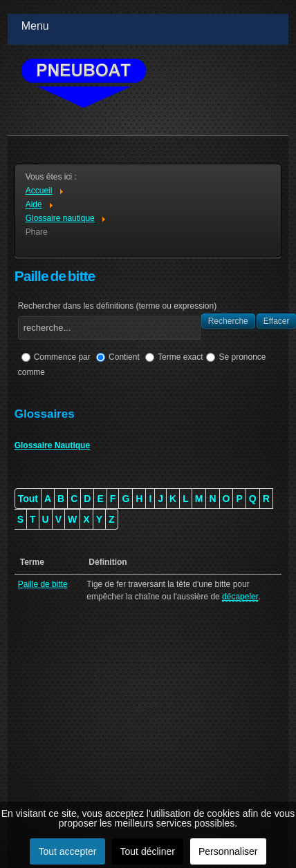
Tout (28, 499)
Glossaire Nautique (52, 445)
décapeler (240, 597)
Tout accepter (67, 851)
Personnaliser (228, 851)
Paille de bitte (43, 584)
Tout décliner (148, 851)
